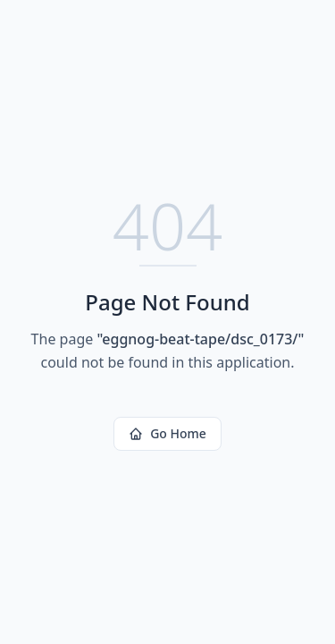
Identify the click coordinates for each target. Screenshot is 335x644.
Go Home (167, 433)
